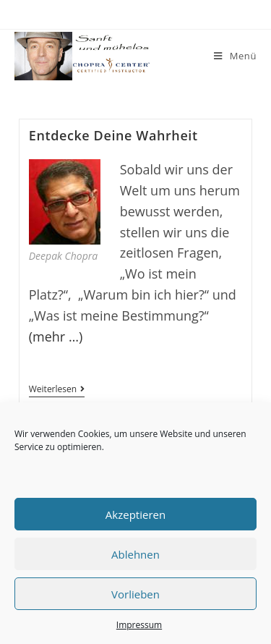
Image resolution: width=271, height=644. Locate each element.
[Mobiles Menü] (235, 56)
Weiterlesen (57, 390)
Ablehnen (135, 554)
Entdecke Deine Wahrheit (113, 135)
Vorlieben (135, 594)
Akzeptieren (135, 514)
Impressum (139, 625)
